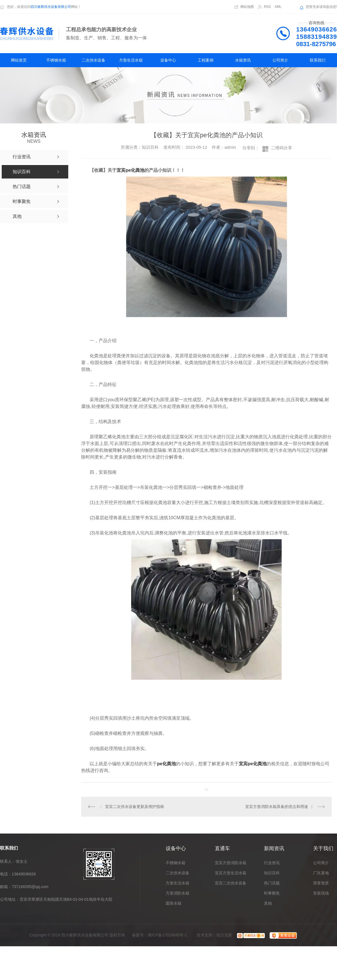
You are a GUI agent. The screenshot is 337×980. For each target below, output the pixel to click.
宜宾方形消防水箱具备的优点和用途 (277, 807)
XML (278, 7)
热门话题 (272, 883)
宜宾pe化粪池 (130, 170)
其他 (268, 903)
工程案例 (206, 60)
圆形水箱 (174, 903)
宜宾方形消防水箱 (231, 863)
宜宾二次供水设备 (231, 883)
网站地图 (247, 7)
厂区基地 (321, 873)
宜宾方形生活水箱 (231, 873)
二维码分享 (282, 148)
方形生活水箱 (131, 60)
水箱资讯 (243, 60)
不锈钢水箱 (56, 60)
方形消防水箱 (177, 893)
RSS (267, 7)
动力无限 (224, 935)
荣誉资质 (321, 883)
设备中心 (168, 60)
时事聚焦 (272, 893)
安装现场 (321, 893)
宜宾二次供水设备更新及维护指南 (134, 807)
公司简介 (280, 60)
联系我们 (318, 60)
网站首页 (19, 60)
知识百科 (272, 873)
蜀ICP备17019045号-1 (167, 935)
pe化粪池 (166, 764)
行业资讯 (272, 863)
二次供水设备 (94, 60)
